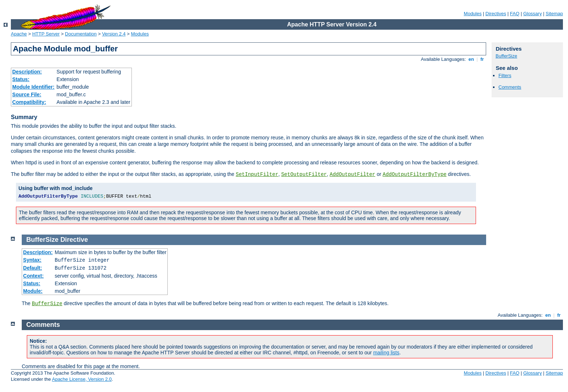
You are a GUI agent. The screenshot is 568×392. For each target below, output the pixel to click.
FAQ (515, 14)
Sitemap (554, 14)
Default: (33, 268)
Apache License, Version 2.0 (82, 379)
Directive (74, 240)
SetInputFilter (257, 174)
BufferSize (506, 56)
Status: (21, 79)
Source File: (27, 94)
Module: (33, 291)
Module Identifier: (34, 87)
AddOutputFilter (352, 174)
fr (482, 59)
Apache (19, 34)
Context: (34, 276)
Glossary (532, 14)
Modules (473, 14)
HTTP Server (46, 34)
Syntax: (32, 260)
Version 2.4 (114, 34)
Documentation (81, 34)
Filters (505, 75)
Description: (27, 72)
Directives (496, 14)
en (471, 59)
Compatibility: (29, 102)
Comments (510, 87)
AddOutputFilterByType (414, 174)
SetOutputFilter (304, 174)
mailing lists (386, 353)
